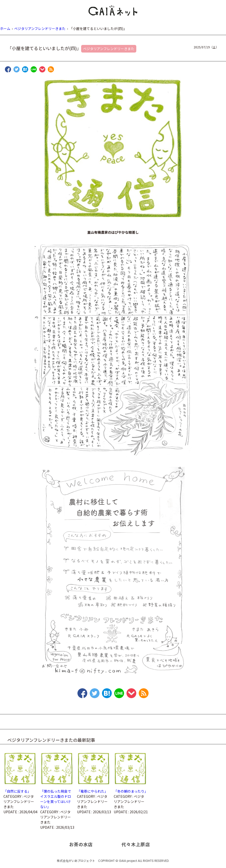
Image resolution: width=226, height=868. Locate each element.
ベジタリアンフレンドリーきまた (109, 49)
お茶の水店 (81, 844)
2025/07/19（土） (206, 47)
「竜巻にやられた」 (92, 791)
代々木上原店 (136, 844)
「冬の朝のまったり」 (131, 791)
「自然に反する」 (17, 791)
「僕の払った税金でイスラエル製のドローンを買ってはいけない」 (56, 799)
